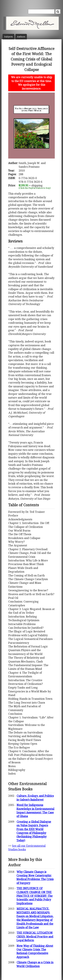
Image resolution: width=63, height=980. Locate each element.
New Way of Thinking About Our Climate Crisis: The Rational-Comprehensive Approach (35, 951)
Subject (8, 37)
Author (21, 37)
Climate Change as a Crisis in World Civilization (35, 964)
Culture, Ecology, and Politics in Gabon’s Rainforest (35, 798)
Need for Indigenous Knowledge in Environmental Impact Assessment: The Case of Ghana (35, 811)
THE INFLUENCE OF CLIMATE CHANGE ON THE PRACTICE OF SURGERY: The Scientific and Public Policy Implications (35, 896)
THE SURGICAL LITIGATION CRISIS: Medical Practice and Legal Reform (35, 936)
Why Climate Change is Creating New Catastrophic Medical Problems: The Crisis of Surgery (35, 877)
